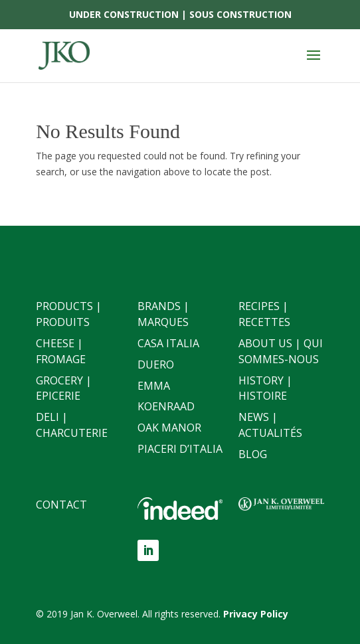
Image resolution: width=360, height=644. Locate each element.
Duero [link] (156, 364)
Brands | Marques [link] (163, 314)
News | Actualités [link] (270, 425)
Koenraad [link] (166, 406)
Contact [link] (61, 505)
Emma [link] (154, 386)
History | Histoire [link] (265, 388)
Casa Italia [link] (168, 343)
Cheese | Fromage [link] (61, 351)
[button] (314, 64)
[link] (64, 55)
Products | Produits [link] (69, 314)
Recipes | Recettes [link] (264, 314)
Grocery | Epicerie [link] (64, 388)
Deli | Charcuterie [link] (72, 425)
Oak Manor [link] (169, 428)
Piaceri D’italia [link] (180, 449)
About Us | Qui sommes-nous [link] (281, 351)
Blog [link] (253, 454)
